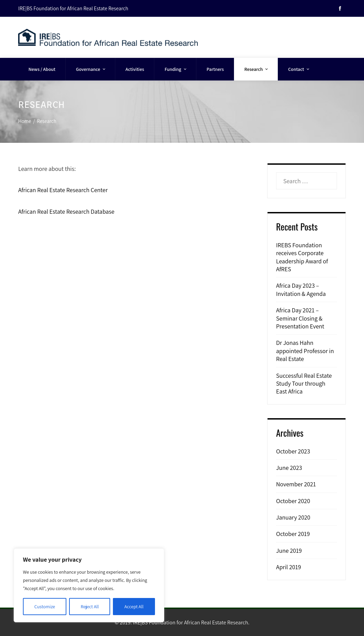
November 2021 (296, 484)
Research (257, 69)
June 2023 (289, 468)
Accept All (134, 607)
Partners (215, 69)
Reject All (90, 607)
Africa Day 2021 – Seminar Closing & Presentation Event (300, 318)
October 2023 (293, 451)
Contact (299, 69)
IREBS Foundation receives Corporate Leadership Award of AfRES (302, 257)
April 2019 (289, 567)
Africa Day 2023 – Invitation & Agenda (301, 289)
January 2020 (293, 517)
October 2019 (293, 534)
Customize (45, 607)
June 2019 (289, 551)
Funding (176, 69)
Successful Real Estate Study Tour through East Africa (304, 384)
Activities (135, 69)
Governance (91, 69)
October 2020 (293, 501)
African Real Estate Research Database (66, 211)
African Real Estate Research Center (63, 190)
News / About (42, 69)
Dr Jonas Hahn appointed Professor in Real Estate (305, 351)
